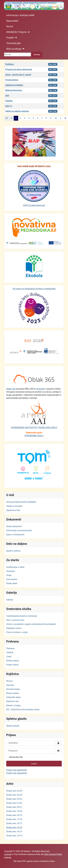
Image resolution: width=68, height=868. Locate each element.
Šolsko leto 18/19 (14, 815)
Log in (34, 764)
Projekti (10, 38)
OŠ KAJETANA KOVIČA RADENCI (21, 502)
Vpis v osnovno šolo (15, 620)
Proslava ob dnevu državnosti (19, 69)
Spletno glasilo (13, 726)
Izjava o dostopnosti (15, 535)
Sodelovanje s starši (15, 567)
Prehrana (10, 648)
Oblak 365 (11, 389)
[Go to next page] (60, 118)
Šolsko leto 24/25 (14, 791)
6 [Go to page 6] (38, 118)
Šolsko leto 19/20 (14, 811)
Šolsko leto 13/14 (14, 836)
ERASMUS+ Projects (16, 32)
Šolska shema (13, 661)
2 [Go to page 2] (20, 118)
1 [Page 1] (16, 118)
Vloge (9, 575)
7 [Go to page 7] (42, 118)
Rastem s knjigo (13, 705)
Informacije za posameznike (19, 530)
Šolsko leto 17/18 (14, 819)
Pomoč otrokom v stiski (17, 632)
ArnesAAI (41, 389)
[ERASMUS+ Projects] (28, 32)
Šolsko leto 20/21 (14, 807)
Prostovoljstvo (12, 80)
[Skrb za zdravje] (23, 49)
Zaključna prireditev (14, 85)
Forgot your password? (17, 770)
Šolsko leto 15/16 (14, 827)
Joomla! (8, 854)
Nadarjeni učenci (14, 628)
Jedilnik (10, 652)
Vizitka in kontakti (14, 506)
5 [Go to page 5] (33, 118)
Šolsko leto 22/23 (14, 799)
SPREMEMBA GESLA (34, 436)
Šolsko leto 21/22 (14, 803)
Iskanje (37, 55)
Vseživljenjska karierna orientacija (22, 616)
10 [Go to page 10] (56, 118)
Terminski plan (14, 43)
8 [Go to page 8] (46, 118)
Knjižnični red (12, 701)
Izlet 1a (9, 106)
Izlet (7, 96)
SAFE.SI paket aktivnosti (34, 205)
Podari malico (12, 665)
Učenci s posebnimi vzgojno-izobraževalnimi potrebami (31, 624)
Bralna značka (13, 693)
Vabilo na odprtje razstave (17, 111)
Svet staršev (12, 579)
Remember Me (16, 757)
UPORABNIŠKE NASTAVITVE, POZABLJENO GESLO (34, 428)
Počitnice (9, 64)
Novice (10, 26)
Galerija (10, 600)
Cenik (9, 657)
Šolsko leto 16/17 (14, 823)
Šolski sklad (12, 583)
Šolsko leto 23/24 (14, 795)
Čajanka (9, 101)
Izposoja (10, 685)
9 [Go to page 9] (51, 118)
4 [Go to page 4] (29, 118)
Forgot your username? (17, 773)
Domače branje (13, 689)
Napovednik (12, 21)
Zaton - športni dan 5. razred (18, 75)
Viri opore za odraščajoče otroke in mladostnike (34, 289)
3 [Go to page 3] (25, 118)
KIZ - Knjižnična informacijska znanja (23, 710)
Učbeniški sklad (13, 697)
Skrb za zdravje (14, 49)
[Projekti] (15, 38)
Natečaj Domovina (14, 90)
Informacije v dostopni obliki (20, 15)
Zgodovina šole (13, 510)
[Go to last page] (65, 118)
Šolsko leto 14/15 (14, 832)
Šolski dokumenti (14, 526)
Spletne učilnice (13, 551)
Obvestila (10, 571)
